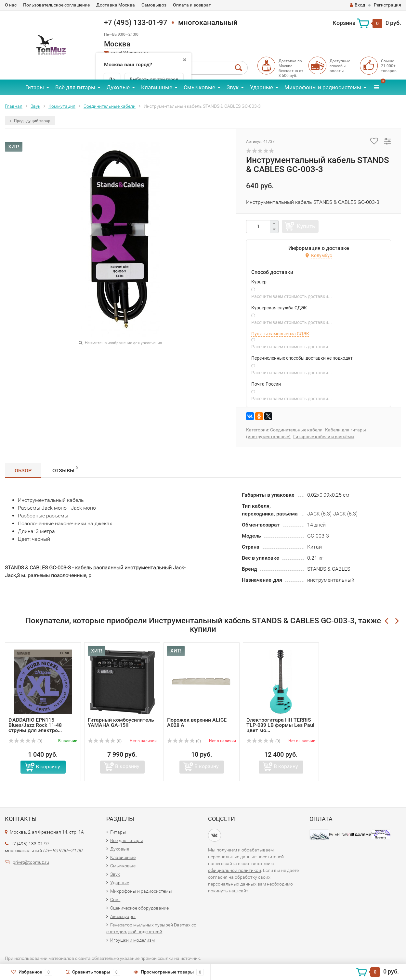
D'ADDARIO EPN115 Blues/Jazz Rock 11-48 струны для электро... (35, 725)
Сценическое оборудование (139, 908)
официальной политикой (235, 870)
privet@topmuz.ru (31, 862)
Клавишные (157, 87)
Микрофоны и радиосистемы (323, 87)
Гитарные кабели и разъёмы (324, 437)
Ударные (262, 87)
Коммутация (62, 106)
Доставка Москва (116, 5)
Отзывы (65, 470)
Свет (115, 899)
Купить (306, 226)
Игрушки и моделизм (132, 940)
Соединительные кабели (110, 106)
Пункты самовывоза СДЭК (280, 334)
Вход (357, 5)
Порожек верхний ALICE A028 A (197, 722)
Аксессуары (123, 916)
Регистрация (387, 5)
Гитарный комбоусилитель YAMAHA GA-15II (121, 722)
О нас (11, 5)
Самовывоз (154, 5)
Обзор (23, 471)
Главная (14, 106)
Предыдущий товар (30, 121)
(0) (25, 741)
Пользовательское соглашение (56, 5)
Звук (233, 87)
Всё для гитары (75, 87)
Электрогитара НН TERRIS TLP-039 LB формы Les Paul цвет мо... (280, 725)
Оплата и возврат (192, 5)
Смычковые (199, 87)
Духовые (118, 87)
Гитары (35, 87)
